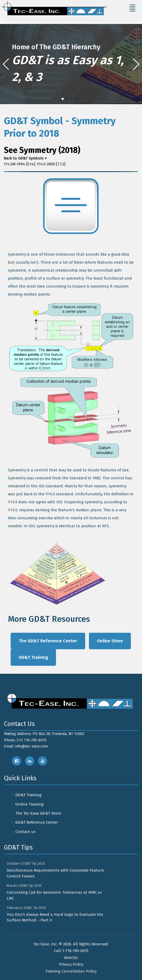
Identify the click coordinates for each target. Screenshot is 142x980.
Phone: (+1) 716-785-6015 (25, 740)
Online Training (29, 804)
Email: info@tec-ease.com (26, 746)
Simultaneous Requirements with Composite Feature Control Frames (55, 873)
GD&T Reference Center (37, 822)
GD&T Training (33, 657)
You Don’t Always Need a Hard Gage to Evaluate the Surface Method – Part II (55, 917)
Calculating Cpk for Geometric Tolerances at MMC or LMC (54, 895)
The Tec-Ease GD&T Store (38, 813)
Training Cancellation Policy (71, 971)
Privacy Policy (71, 964)
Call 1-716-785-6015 (71, 951)
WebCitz (71, 958)
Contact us (25, 832)
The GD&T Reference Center (48, 641)
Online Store (110, 641)
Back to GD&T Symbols (24, 158)
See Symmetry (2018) (42, 150)
